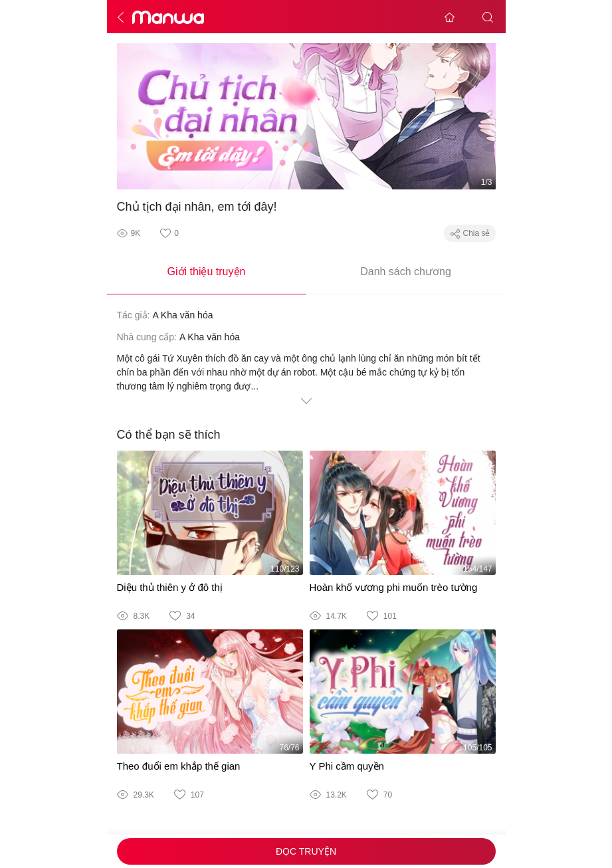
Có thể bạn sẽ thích (169, 435)
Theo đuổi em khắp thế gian (179, 766)
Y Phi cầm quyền (347, 766)
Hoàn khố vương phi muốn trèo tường (394, 587)
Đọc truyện (306, 851)
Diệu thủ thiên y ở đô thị (170, 587)
